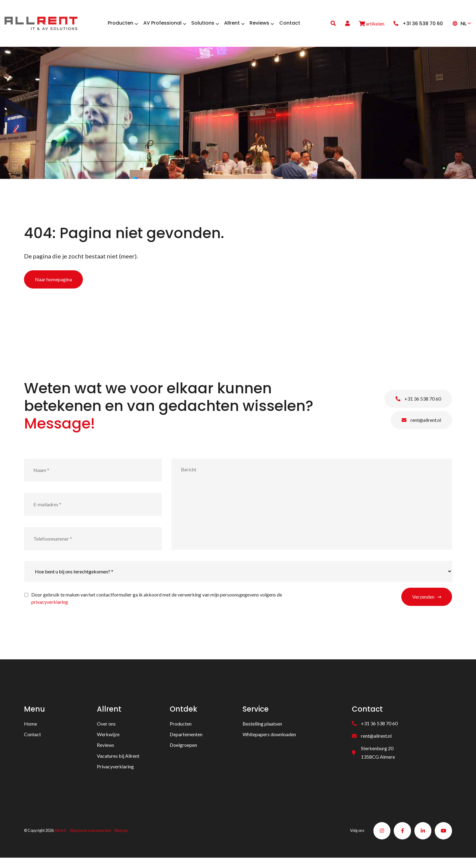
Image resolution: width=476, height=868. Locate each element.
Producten (181, 733)
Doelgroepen (183, 755)
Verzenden (423, 606)
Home (31, 733)
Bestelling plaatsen (262, 733)
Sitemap (121, 840)
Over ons (106, 733)
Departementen (186, 744)
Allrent (60, 840)
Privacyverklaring (115, 776)
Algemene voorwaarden (90, 840)
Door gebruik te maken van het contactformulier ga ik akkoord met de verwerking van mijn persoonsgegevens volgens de (157, 608)
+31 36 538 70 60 (418, 408)
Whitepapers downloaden (269, 744)
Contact (32, 744)
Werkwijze (108, 744)
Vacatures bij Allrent (118, 765)
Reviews (105, 755)
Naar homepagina (53, 289)
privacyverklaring (50, 611)
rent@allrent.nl (421, 429)
